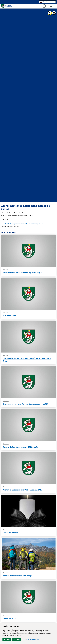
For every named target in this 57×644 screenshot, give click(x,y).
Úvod (4, 213)
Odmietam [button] (17, 639)
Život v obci (13, 213)
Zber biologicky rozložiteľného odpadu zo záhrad (17, 215)
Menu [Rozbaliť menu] (52, 6)
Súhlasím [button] (7, 639)
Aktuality (22, 213)
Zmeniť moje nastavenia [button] (31, 639)
